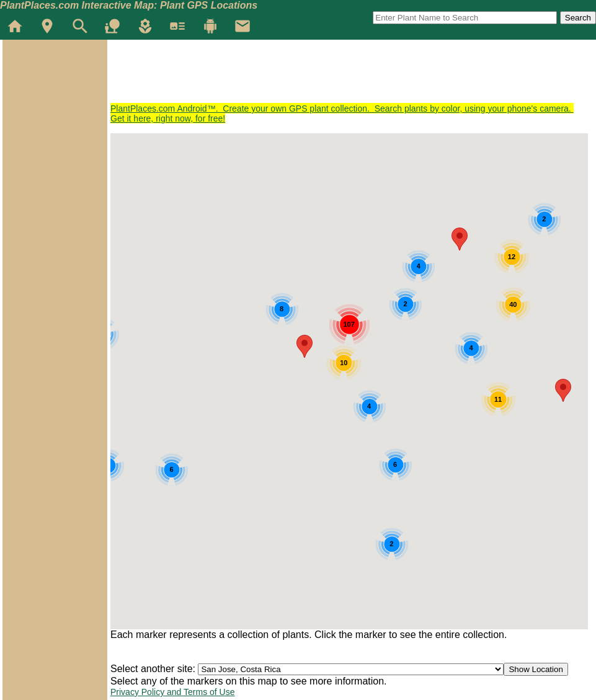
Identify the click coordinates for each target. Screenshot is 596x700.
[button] (563, 390)
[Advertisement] (336, 76)
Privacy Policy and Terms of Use (172, 692)
